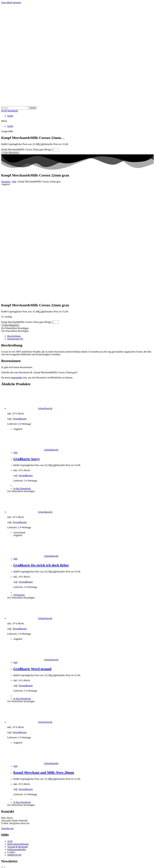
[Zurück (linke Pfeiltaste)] (2, 866)
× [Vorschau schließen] (2, 850)
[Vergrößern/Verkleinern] (2, 863)
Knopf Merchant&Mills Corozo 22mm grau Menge (26, 149)
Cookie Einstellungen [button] (12, 783)
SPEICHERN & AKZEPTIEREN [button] (17, 847)
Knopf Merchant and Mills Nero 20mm (44, 661)
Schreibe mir (7, 717)
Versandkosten (19, 307)
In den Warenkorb (10, 153)
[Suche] (33, 108)
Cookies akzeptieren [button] (34, 783)
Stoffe (10, 116)
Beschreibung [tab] (14, 224)
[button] (77, 121)
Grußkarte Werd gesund (32, 557)
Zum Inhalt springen (11, 2)
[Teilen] (8, 863)
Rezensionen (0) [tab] (15, 227)
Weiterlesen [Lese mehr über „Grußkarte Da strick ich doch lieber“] (19, 483)
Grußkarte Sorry (27, 347)
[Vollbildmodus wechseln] (5, 863)
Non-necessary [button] (8, 836)
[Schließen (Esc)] (12, 863)
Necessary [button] (6, 822)
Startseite (6, 182)
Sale (14, 182)
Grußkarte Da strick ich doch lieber (41, 453)
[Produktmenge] (55, 150)
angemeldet (17, 266)
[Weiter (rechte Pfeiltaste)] (5, 866)
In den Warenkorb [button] (22, 377)
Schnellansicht (45, 297)
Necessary (10, 825)
